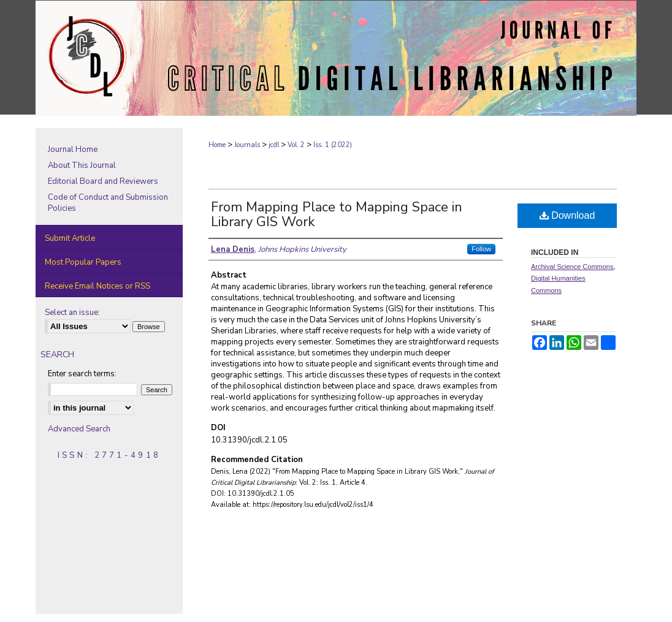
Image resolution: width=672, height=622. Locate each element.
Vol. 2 (296, 145)
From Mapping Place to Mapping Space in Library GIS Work (337, 214)
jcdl (274, 145)
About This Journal (82, 165)
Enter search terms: (82, 374)
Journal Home (73, 150)
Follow (481, 249)
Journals (247, 145)
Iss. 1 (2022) (333, 145)
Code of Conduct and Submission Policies (108, 203)
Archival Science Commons (572, 267)
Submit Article (70, 238)
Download (567, 215)
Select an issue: (72, 313)
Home (217, 145)
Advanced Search (79, 429)
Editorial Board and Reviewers (103, 181)
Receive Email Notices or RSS (97, 286)
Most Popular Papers (83, 262)
